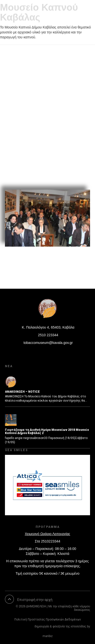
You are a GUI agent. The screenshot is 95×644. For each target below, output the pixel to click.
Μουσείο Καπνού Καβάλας (39, 12)
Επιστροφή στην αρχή (35, 600)
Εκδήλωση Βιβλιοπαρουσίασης (47, 77)
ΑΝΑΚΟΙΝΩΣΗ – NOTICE (22, 392)
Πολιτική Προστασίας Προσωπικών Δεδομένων (48, 619)
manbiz (48, 636)
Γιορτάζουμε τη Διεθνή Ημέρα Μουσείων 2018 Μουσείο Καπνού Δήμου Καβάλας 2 (47, 431)
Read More (22, 174)
